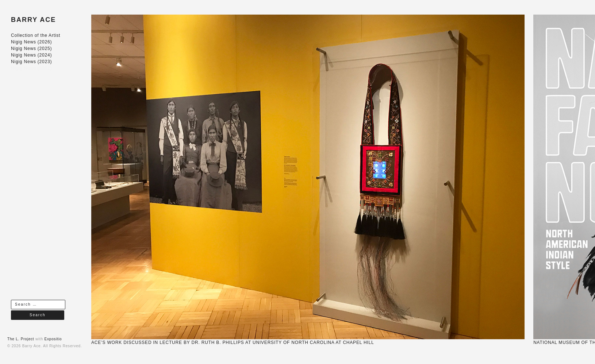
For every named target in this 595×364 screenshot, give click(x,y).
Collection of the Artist (36, 35)
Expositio (53, 339)
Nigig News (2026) (31, 42)
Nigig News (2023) (31, 62)
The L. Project (21, 339)
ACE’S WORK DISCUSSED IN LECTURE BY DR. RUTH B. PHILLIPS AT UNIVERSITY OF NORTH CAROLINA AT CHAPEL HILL (233, 342)
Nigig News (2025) (31, 49)
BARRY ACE (33, 20)
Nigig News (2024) (31, 55)
